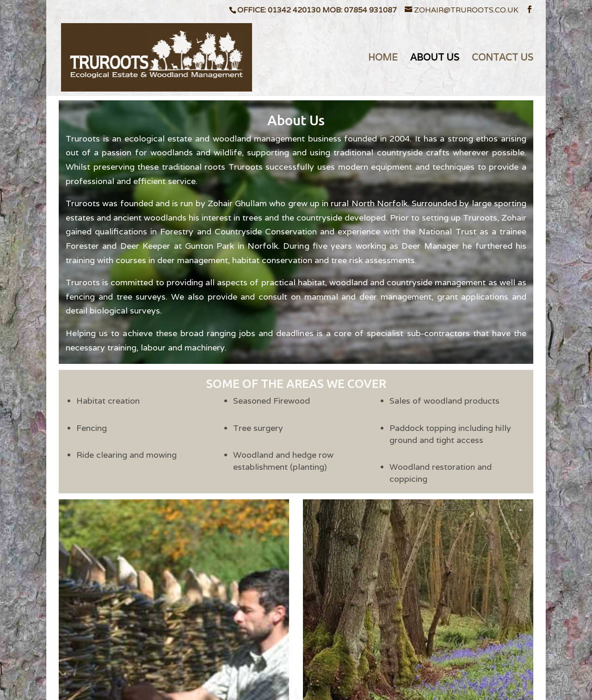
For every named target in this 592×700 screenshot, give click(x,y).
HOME (383, 59)
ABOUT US (435, 59)
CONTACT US (503, 59)
